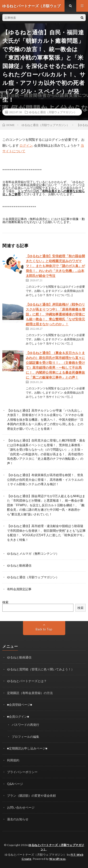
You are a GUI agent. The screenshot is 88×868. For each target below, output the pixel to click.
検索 (5, 602)
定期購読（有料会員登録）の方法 (30, 693)
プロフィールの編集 (25, 737)
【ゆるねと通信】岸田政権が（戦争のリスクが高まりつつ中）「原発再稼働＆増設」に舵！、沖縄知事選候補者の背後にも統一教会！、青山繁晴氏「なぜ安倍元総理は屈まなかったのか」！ (55, 314)
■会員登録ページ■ (20, 705)
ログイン (26, 145)
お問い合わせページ (21, 807)
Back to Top (44, 629)
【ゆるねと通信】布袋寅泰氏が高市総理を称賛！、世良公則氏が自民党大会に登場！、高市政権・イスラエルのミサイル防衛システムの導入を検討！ (45, 479)
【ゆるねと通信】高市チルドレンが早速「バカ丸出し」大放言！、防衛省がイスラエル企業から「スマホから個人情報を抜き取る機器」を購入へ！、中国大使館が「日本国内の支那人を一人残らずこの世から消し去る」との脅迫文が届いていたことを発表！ (45, 420)
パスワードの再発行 (25, 725)
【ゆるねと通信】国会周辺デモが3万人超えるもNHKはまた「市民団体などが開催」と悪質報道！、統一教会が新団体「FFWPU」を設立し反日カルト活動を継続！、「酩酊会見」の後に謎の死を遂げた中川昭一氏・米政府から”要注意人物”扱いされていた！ (46, 505)
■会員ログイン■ (18, 716)
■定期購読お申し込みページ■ (27, 748)
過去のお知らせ (18, 819)
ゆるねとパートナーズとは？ (27, 681)
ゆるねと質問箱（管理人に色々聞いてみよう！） (41, 669)
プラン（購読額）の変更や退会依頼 (31, 796)
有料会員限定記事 (19, 589)
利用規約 (13, 760)
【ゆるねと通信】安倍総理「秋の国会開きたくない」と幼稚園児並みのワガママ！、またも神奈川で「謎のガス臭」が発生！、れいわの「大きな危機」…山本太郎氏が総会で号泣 (55, 266)
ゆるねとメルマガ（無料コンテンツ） (33, 553)
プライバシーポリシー (22, 772)
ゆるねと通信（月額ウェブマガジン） (53, 112)
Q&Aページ (15, 784)
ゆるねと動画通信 (19, 565)
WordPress (57, 859)
